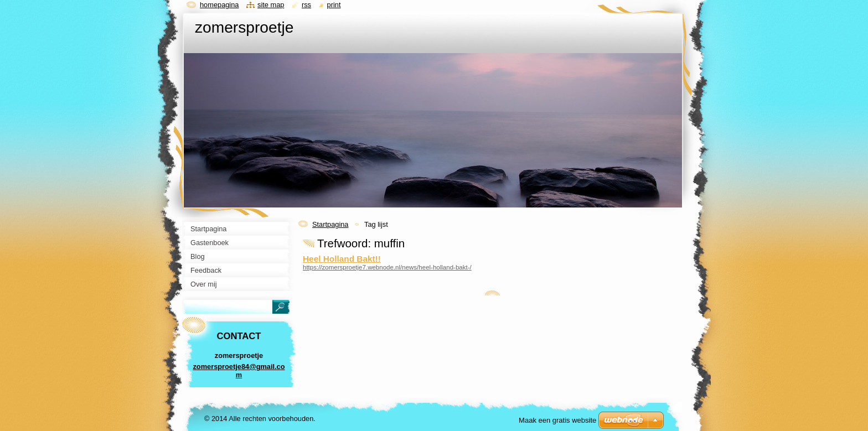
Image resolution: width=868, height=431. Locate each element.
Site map (271, 5)
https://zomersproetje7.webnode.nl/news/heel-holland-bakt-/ (387, 267)
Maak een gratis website (557, 420)
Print (334, 5)
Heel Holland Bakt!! (342, 259)
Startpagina (330, 224)
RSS (306, 5)
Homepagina (219, 5)
